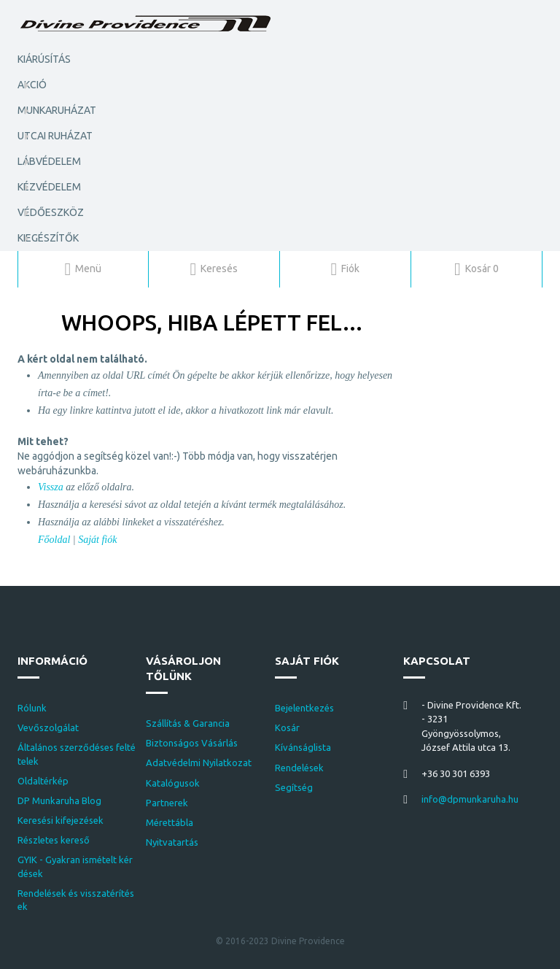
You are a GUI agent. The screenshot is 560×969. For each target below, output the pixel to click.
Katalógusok (173, 783)
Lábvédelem (49, 161)
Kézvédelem (49, 187)
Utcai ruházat (55, 136)
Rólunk (32, 708)
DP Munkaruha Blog (59, 800)
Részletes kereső (54, 840)
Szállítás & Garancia (188, 723)
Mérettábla (170, 822)
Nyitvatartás (172, 842)
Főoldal (54, 540)
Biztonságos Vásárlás (192, 743)
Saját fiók (97, 540)
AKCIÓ (32, 85)
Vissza (51, 487)
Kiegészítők (48, 238)
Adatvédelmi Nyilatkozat (199, 763)
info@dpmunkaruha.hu (470, 799)
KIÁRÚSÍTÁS (44, 59)
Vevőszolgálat (48, 727)
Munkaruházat (57, 110)
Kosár (287, 727)
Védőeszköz (51, 212)
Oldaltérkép (43, 781)
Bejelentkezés (304, 708)
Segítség (294, 787)
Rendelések (299, 768)
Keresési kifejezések (61, 820)
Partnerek (167, 803)
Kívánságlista (303, 747)
